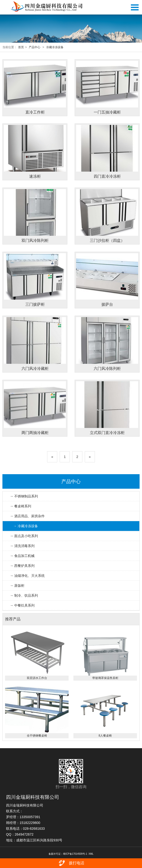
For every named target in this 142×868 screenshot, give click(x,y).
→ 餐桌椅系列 (21, 506)
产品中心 (35, 47)
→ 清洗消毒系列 (22, 546)
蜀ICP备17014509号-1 (75, 854)
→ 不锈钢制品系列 (24, 496)
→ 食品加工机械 (22, 556)
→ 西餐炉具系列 (22, 566)
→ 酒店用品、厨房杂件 (27, 516)
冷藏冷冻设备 (55, 47)
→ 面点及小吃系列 (24, 536)
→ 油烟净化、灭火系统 (27, 576)
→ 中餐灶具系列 (22, 605)
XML (91, 854)
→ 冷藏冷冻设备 (26, 526)
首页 (21, 47)
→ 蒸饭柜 (17, 586)
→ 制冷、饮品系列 (24, 595)
